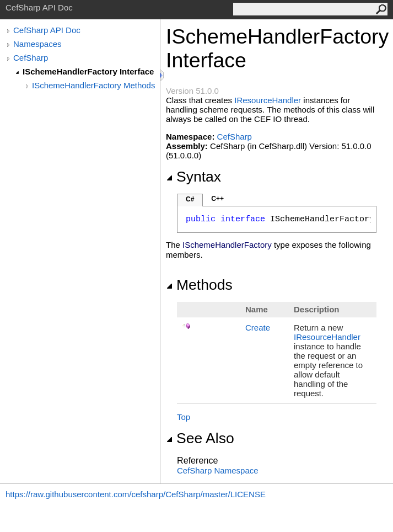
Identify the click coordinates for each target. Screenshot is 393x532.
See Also (200, 438)
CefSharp (31, 58)
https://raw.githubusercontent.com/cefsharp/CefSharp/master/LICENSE (136, 494)
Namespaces (37, 44)
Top (184, 417)
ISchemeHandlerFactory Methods (93, 85)
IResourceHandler (268, 100)
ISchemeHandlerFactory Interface (88, 71)
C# (190, 199)
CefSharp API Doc (47, 30)
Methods (199, 285)
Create (258, 328)
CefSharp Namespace (218, 470)
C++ (217, 199)
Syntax (193, 177)
